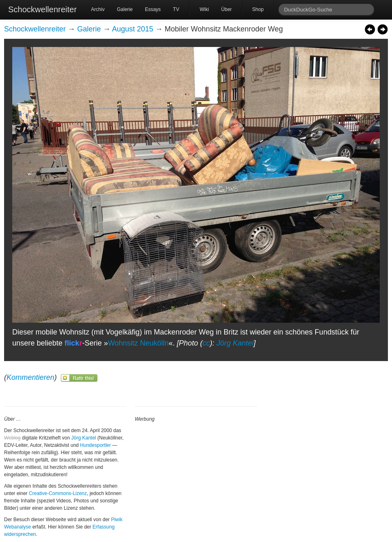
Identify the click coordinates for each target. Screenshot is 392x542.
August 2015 (133, 29)
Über (227, 9)
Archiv (98, 9)
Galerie (125, 9)
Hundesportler (95, 445)
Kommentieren (30, 377)
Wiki (204, 9)
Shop (258, 9)
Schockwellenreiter (42, 9)
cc (206, 343)
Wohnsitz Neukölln (138, 343)
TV (176, 9)
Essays (153, 9)
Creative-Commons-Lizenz (58, 493)
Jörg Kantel (235, 343)
